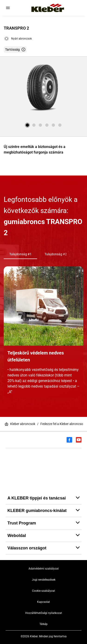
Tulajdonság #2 (56, 254)
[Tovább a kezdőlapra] (48, 8)
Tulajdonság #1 (20, 254)
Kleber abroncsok (20, 424)
